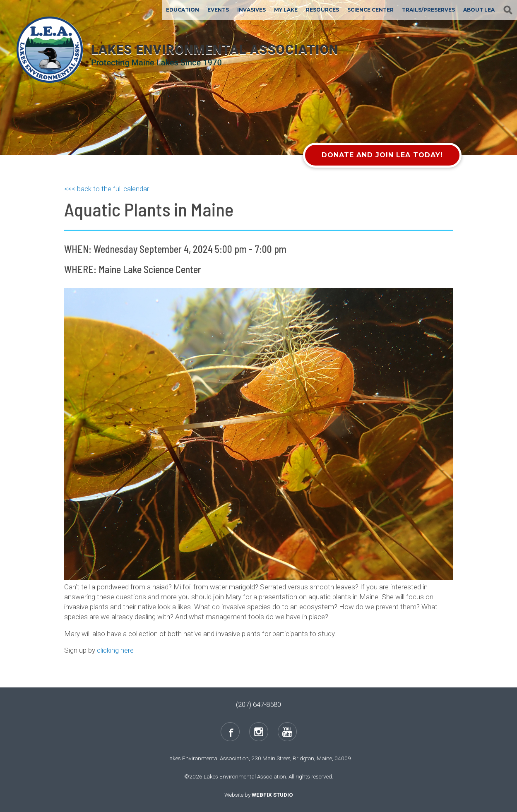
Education (183, 10)
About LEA (479, 10)
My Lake (286, 10)
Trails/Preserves (428, 10)
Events (218, 10)
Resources (322, 10)
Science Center (370, 10)
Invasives (251, 10)
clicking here (115, 650)
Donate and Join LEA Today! (382, 155)
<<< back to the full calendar (107, 189)
